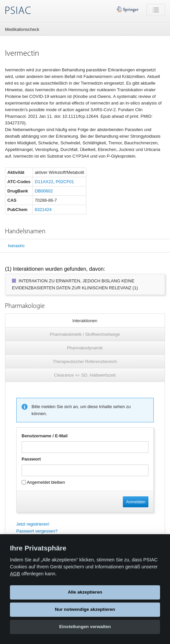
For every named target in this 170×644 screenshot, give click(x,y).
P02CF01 (65, 182)
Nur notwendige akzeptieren (85, 609)
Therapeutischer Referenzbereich (85, 361)
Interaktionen (85, 321)
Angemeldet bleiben (43, 482)
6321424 (43, 210)
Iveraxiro (16, 246)
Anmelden (136, 502)
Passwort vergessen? (37, 531)
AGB (15, 574)
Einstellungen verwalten (85, 627)
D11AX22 (44, 182)
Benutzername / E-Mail (45, 436)
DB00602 (44, 191)
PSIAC (18, 11)
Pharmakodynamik (85, 348)
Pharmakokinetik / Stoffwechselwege (85, 334)
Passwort (31, 459)
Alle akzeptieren (85, 592)
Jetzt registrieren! (33, 524)
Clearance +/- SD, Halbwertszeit (85, 375)
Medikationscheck (22, 29)
